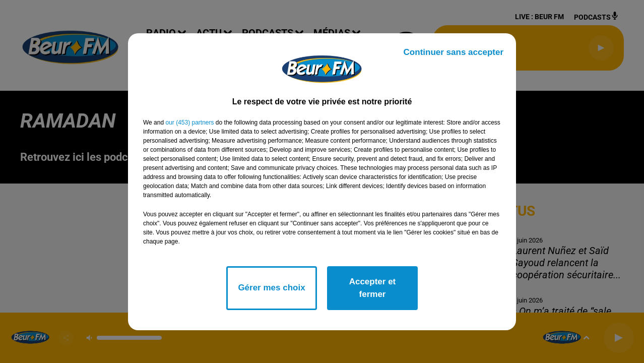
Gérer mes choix (271, 288)
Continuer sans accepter (454, 52)
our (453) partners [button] (189, 123)
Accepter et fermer (373, 288)
